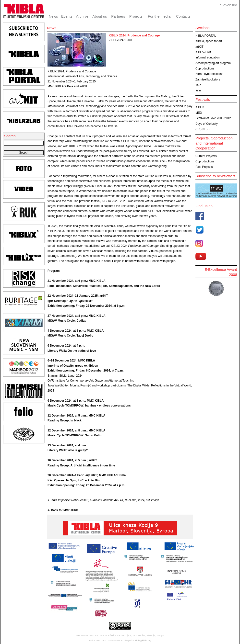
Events (67, 16)
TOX (198, 85)
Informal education (208, 57)
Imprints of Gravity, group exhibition (73, 366)
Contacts (183, 16)
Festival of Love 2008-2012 (213, 118)
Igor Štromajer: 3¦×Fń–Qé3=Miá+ (70, 301)
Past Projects (204, 167)
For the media (159, 16)
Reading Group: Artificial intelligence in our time (81, 465)
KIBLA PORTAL (206, 36)
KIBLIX (200, 107)
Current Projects (206, 156)
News (53, 16)
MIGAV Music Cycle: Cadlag (67, 321)
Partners (118, 16)
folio (198, 90)
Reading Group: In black (65, 420)
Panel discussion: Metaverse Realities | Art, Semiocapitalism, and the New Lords (104, 286)
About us (100, 16)
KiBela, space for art (209, 41)
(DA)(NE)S (202, 129)
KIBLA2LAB (203, 52)
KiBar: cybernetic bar (209, 74)
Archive (82, 16)
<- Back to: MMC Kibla (63, 510)
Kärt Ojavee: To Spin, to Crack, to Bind (74, 480)
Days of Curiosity (207, 124)
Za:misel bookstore (208, 79)
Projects (136, 16)
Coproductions (205, 68)
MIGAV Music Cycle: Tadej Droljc (70, 336)
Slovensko (229, 5)
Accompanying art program (213, 63)
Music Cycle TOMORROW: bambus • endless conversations (89, 406)
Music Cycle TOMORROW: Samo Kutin (74, 435)
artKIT (199, 47)
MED (199, 113)
